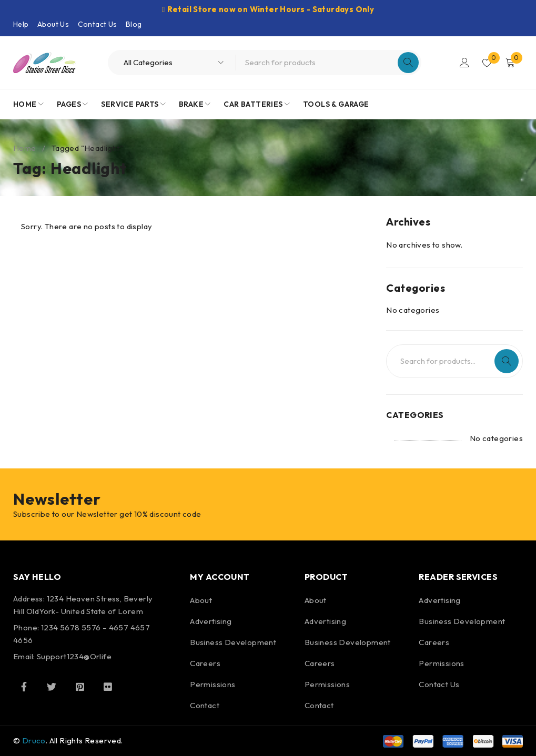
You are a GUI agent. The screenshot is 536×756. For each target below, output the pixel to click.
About (201, 600)
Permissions (213, 684)
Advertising (211, 621)
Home (25, 148)
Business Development (233, 642)
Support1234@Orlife (74, 656)
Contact (205, 705)
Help (21, 24)
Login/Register (463, 63)
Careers (205, 663)
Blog (134, 24)
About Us (53, 24)
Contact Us (98, 24)
